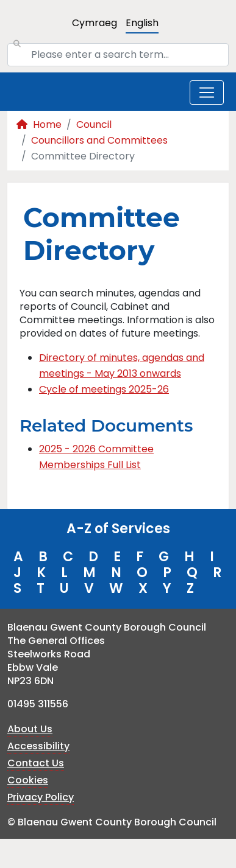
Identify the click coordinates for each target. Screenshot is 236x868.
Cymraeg (95, 23)
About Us (30, 729)
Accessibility (38, 746)
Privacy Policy (41, 797)
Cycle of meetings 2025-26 (104, 389)
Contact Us (36, 763)
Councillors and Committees (99, 140)
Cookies (28, 780)
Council (94, 124)
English (142, 23)
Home (39, 124)
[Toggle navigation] (207, 93)
